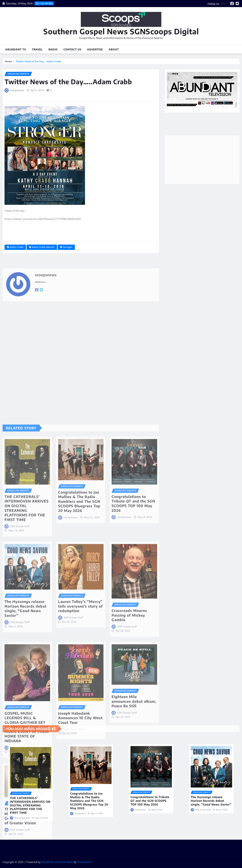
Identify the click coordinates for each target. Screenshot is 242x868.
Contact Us (72, 49)
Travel (37, 49)
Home (8, 61)
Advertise (95, 49)
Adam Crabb (17, 247)
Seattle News (65, 862)
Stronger (68, 247)
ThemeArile (84, 862)
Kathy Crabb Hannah (43, 247)
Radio (53, 49)
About (114, 49)
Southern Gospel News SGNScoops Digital (121, 31)
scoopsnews (17, 90)
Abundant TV (16, 49)
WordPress (48, 862)
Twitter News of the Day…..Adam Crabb (38, 61)
